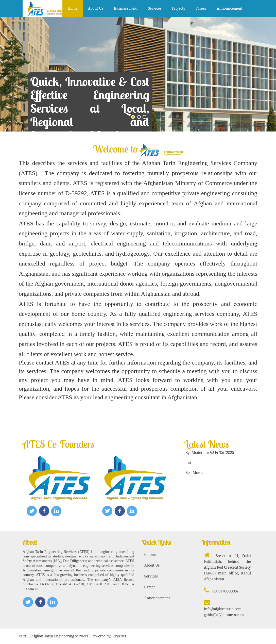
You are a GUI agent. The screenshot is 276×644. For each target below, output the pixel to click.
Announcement (230, 8)
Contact (151, 555)
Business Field (126, 8)
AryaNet (119, 636)
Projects (179, 8)
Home (72, 8)
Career (201, 8)
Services (155, 8)
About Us (96, 8)
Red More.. (194, 473)
